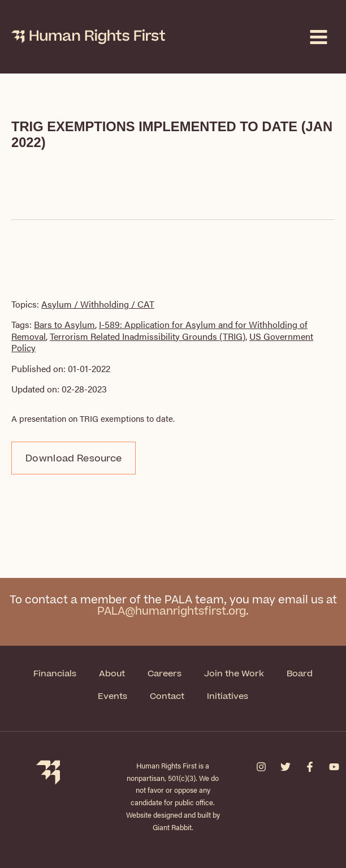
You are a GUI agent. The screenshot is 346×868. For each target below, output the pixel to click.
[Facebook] (310, 767)
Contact (167, 696)
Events (113, 696)
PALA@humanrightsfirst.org (172, 612)
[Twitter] (286, 767)
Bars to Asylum (64, 324)
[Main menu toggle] (319, 37)
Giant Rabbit (172, 827)
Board (300, 674)
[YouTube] (334, 767)
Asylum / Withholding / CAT (98, 304)
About (112, 674)
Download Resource (73, 459)
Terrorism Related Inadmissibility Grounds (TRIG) (148, 336)
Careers (165, 674)
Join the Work (234, 674)
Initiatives (228, 696)
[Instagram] (261, 767)
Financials (55, 674)
